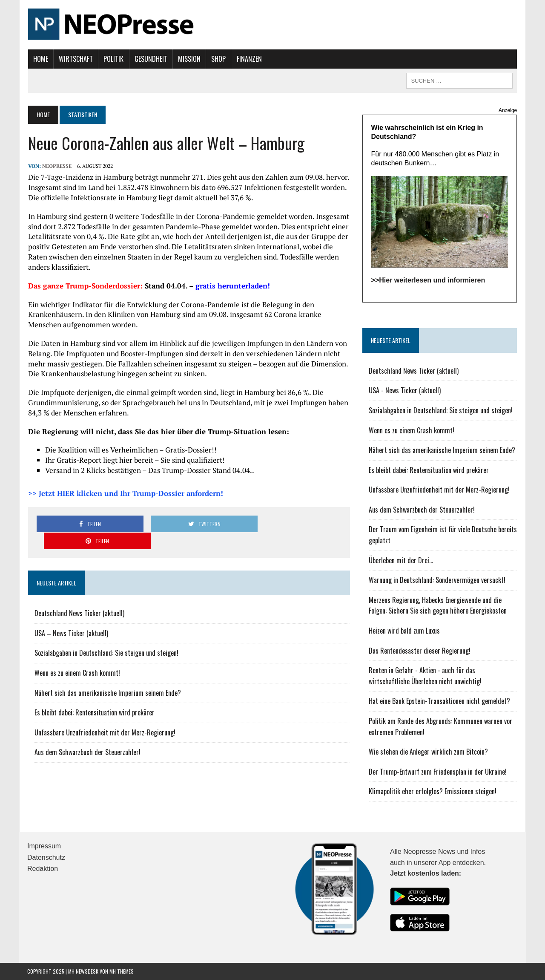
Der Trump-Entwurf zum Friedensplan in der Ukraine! (438, 772)
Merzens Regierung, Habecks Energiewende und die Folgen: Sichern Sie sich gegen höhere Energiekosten (438, 606)
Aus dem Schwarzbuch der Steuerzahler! (87, 735)
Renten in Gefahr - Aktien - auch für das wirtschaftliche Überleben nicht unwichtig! (425, 676)
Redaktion (43, 869)
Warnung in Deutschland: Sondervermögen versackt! (437, 580)
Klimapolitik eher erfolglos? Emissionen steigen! (433, 792)
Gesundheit (150, 59)
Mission (188, 59)
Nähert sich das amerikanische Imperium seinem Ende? (107, 675)
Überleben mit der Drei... (401, 560)
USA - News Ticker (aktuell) (405, 391)
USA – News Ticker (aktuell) (70, 616)
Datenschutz (46, 857)
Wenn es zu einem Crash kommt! (76, 656)
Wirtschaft (75, 59)
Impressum (44, 846)
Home (40, 59)
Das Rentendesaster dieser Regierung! (420, 651)
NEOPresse (56, 166)
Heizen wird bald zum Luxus (404, 631)
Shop (218, 59)
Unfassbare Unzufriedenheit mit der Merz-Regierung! (104, 715)
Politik (113, 59)
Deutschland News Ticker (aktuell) (79, 596)
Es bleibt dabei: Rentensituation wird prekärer (94, 695)
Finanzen (248, 59)
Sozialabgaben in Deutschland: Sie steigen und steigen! (106, 636)
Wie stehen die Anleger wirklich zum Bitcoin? (428, 752)
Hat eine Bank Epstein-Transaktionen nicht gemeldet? (439, 701)
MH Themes (122, 972)
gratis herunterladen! (232, 286)
